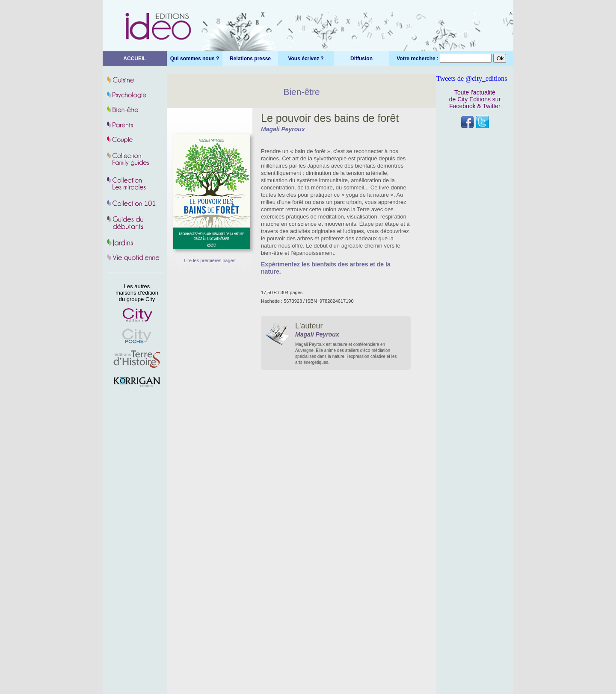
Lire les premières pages (210, 260)
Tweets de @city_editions (472, 78)
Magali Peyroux (283, 129)
